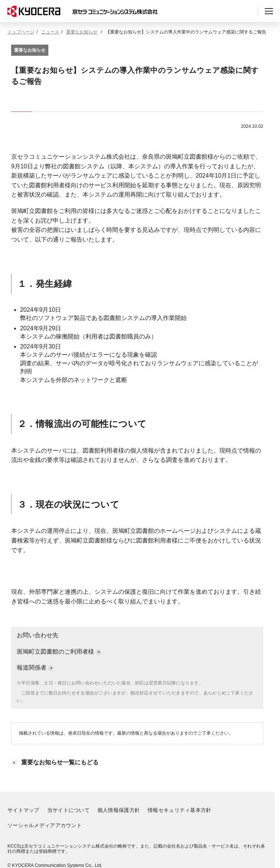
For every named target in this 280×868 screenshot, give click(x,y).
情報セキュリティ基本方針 (179, 810)
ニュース (50, 32)
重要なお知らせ (82, 32)
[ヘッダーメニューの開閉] (269, 11)
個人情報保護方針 (119, 810)
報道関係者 (35, 668)
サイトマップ (23, 810)
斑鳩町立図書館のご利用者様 (59, 652)
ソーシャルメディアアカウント (45, 825)
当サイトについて (68, 810)
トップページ (21, 32)
